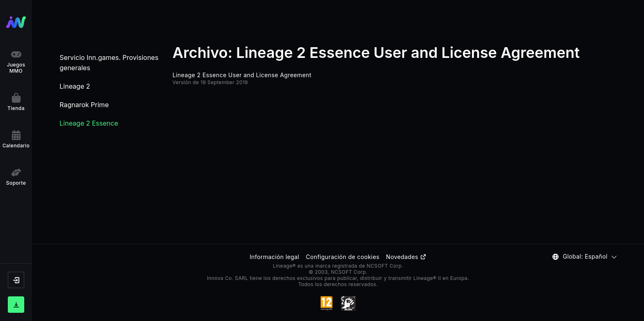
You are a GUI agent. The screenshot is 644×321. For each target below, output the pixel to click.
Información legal (275, 257)
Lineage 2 (75, 86)
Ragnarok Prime (84, 105)
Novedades (406, 257)
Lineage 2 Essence (89, 123)
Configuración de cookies (343, 257)
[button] (16, 280)
